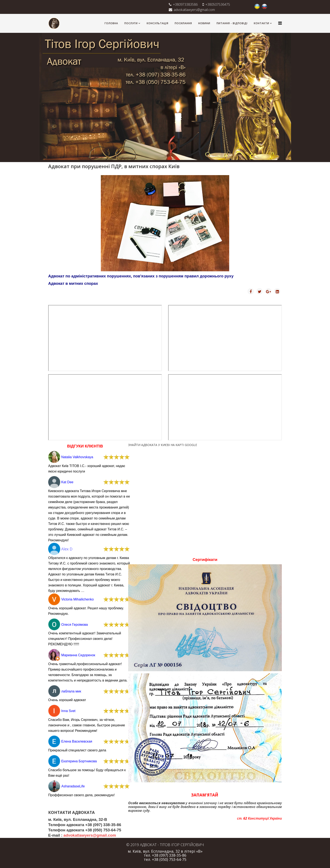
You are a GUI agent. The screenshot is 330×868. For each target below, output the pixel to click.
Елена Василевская (77, 741)
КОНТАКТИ (261, 23)
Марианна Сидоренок (78, 655)
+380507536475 (218, 4)
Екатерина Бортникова (79, 761)
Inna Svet (68, 711)
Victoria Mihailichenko (77, 599)
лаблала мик (71, 691)
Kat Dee (67, 482)
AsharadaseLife (73, 786)
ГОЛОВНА (111, 23)
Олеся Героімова (75, 625)
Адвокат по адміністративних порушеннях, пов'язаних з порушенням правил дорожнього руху (141, 276)
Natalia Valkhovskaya (77, 457)
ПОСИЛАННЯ (183, 23)
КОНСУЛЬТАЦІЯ (158, 23)
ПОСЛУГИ (131, 23)
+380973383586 (185, 4)
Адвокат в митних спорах (73, 283)
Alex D (67, 549)
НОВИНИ (204, 23)
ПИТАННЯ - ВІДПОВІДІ (232, 23)
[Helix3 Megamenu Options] (280, 23)
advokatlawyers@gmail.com (194, 10)
